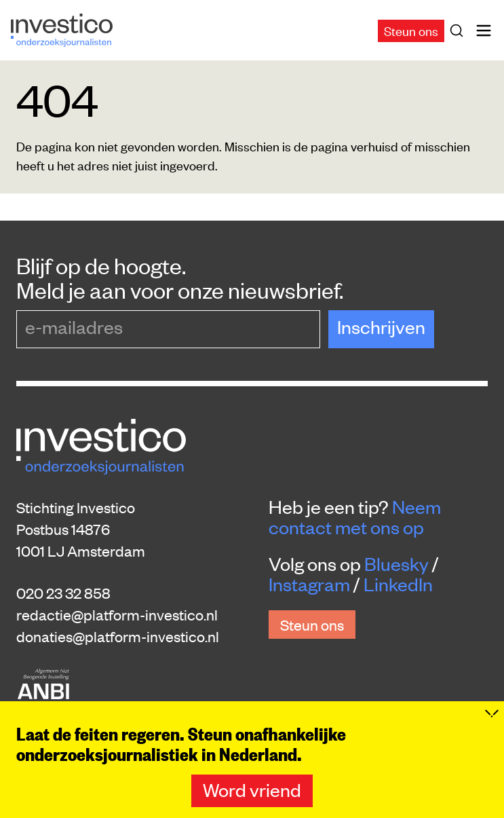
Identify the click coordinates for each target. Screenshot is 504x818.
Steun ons (411, 30)
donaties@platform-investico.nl (118, 636)
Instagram (309, 584)
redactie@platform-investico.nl (117, 614)
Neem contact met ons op (355, 517)
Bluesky (396, 563)
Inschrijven (381, 327)
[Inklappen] (492, 728)
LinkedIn (398, 584)
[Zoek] (459, 31)
